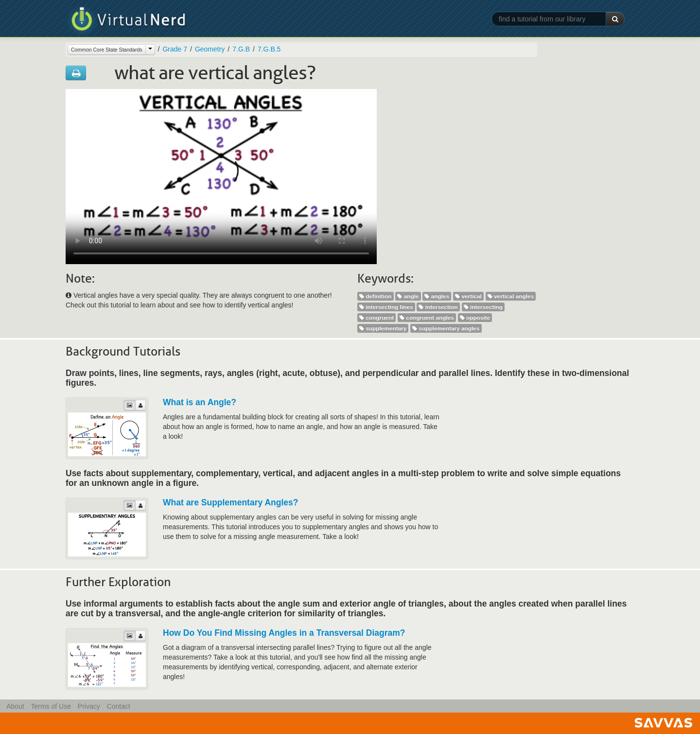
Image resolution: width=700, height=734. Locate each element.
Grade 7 (175, 49)
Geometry (210, 49)
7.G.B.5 (269, 49)
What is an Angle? (200, 402)
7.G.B (241, 49)
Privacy (89, 706)
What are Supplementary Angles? (230, 502)
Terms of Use (51, 706)
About (15, 706)
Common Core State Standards (107, 50)
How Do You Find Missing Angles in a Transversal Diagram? (284, 633)
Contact (119, 706)
